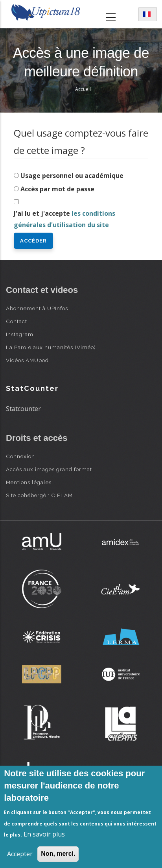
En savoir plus (44, 834)
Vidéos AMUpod (27, 360)
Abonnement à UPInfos (37, 308)
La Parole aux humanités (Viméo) (51, 347)
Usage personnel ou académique (72, 176)
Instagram (20, 334)
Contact (17, 321)
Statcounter (23, 409)
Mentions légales (29, 482)
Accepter (20, 854)
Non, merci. (58, 854)
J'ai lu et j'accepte (64, 219)
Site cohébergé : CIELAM (39, 495)
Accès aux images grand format (49, 469)
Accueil (83, 89)
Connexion (20, 456)
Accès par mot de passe (57, 189)
